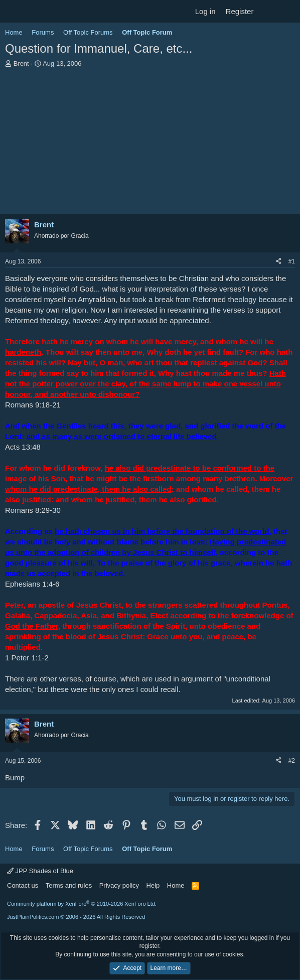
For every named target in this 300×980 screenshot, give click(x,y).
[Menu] (14, 12)
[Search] (288, 11)
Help (153, 885)
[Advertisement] (150, 144)
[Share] (278, 262)
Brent (21, 63)
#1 (292, 261)
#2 (292, 761)
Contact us (23, 885)
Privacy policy (119, 885)
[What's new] (268, 11)
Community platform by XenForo (82, 904)
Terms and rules (69, 885)
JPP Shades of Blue (40, 871)
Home (176, 885)
